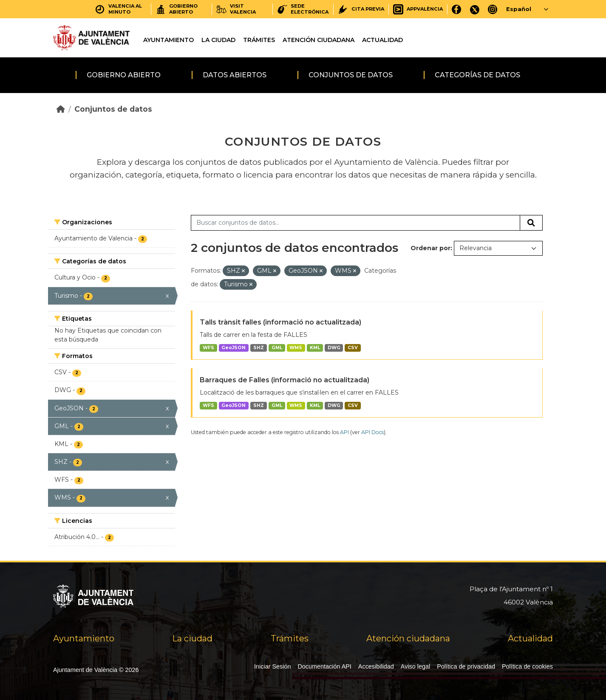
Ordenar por (430, 248)
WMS (296, 348)
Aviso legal (415, 666)
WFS (208, 348)
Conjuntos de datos (351, 75)
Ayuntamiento (168, 40)
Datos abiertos (235, 75)
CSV (353, 348)
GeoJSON (234, 348)
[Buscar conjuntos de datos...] (355, 223)
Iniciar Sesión (272, 666)
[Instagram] (493, 9)
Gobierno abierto (124, 75)
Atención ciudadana (319, 40)
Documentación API (324, 666)
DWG (334, 348)
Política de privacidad (466, 666)
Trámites (259, 40)
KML (315, 348)
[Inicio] (61, 109)
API (344, 432)
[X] (475, 9)
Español (519, 9)
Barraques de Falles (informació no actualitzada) (285, 380)
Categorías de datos (477, 75)
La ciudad (218, 40)
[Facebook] (457, 9)
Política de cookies (527, 666)
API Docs (372, 432)
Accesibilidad (376, 666)
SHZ (259, 348)
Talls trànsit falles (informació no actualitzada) (280, 322)
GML (277, 348)
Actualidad (382, 40)
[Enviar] (531, 223)
